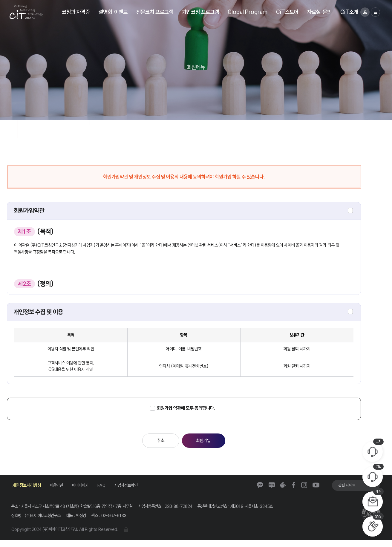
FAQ (106, 490)
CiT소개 (349, 12)
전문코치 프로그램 (155, 12)
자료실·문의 (319, 12)
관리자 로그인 (132, 536)
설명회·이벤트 (113, 12)
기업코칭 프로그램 (200, 12)
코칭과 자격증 (76, 12)
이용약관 (58, 490)
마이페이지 (83, 490)
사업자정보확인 (132, 490)
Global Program (248, 12)
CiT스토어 (287, 12)
